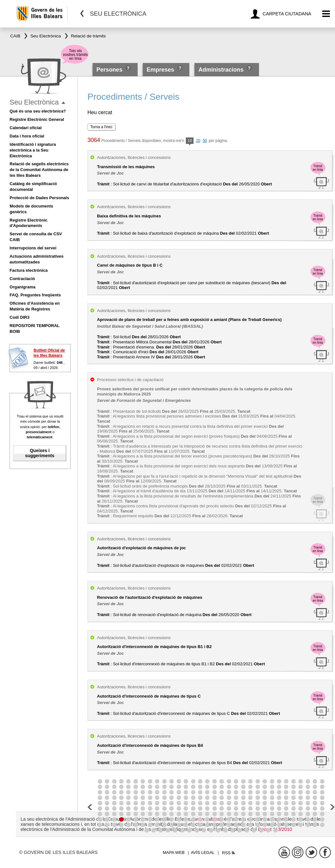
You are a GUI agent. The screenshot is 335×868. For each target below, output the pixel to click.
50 (205, 141)
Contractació (22, 279)
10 (190, 141)
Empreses (160, 70)
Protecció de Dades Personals (39, 198)
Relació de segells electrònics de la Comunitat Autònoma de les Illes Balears (39, 170)
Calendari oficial (26, 128)
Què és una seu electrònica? (38, 111)
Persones (110, 70)
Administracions (221, 70)
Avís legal (203, 852)
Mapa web (174, 852)
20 (198, 141)
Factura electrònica (29, 270)
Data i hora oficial (27, 136)
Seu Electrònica (34, 102)
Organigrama (23, 287)
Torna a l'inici (101, 127)
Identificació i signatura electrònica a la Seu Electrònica (33, 150)
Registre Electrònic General (37, 119)
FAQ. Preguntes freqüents (35, 295)
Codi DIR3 (19, 317)
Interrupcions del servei (33, 248)
